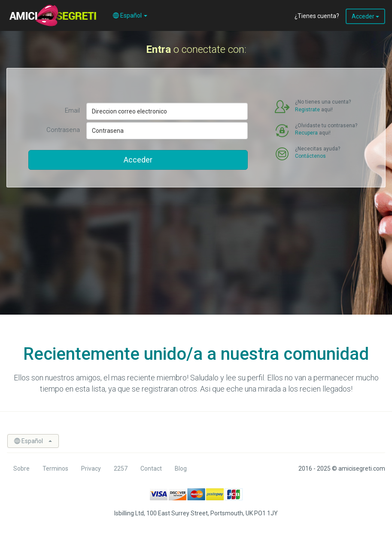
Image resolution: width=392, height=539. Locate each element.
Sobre (21, 469)
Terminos (55, 469)
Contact (151, 469)
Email (72, 110)
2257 (121, 469)
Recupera (306, 133)
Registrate (307, 110)
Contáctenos (310, 156)
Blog (181, 469)
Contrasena (63, 130)
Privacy (91, 469)
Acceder (365, 16)
